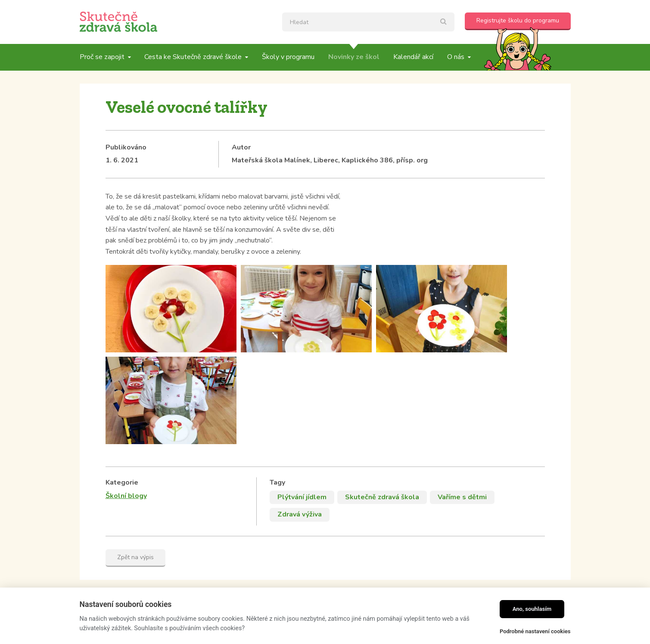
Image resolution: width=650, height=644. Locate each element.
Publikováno (126, 147)
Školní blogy (126, 388)
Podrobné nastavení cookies (535, 631)
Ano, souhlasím (532, 609)
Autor (241, 147)
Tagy (277, 374)
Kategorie (122, 374)
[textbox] (368, 22)
